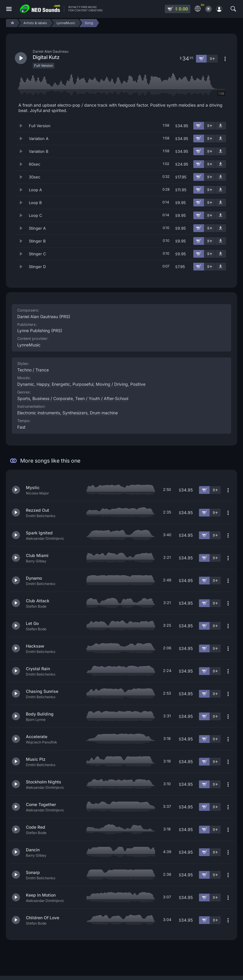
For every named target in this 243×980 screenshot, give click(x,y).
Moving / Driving (112, 384)
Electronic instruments (39, 413)
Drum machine (104, 413)
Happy (43, 384)
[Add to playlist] (210, 126)
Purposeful (83, 384)
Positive (138, 384)
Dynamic (26, 384)
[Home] (11, 23)
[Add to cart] (199, 126)
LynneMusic (29, 345)
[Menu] (9, 9)
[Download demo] (221, 126)
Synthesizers (75, 413)
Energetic (61, 384)
